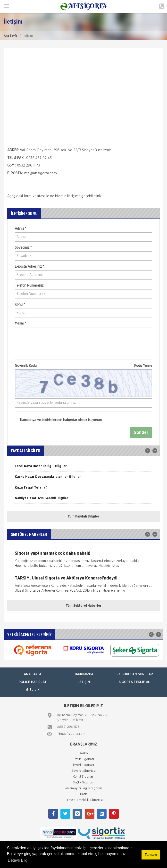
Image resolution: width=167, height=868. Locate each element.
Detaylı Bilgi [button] (18, 860)
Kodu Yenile (143, 366)
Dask (83, 794)
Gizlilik (33, 690)
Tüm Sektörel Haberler (84, 606)
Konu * (20, 305)
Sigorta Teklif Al (134, 682)
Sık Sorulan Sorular (134, 674)
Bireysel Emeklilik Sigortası (84, 800)
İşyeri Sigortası (83, 765)
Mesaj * (20, 324)
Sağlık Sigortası (84, 783)
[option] (83, 468)
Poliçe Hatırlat (33, 682)
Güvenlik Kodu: (83, 366)
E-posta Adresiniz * (29, 267)
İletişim (83, 682)
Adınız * (21, 229)
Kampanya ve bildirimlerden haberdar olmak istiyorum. (59, 420)
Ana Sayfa (10, 36)
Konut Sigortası (83, 777)
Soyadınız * (23, 248)
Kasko (84, 753)
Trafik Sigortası (84, 759)
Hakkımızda (83, 674)
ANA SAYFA (33, 674)
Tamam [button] (151, 855)
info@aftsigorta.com (40, 173)
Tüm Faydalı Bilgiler (83, 517)
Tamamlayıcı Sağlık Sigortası (84, 788)
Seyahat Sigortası (83, 771)
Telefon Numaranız (29, 286)
